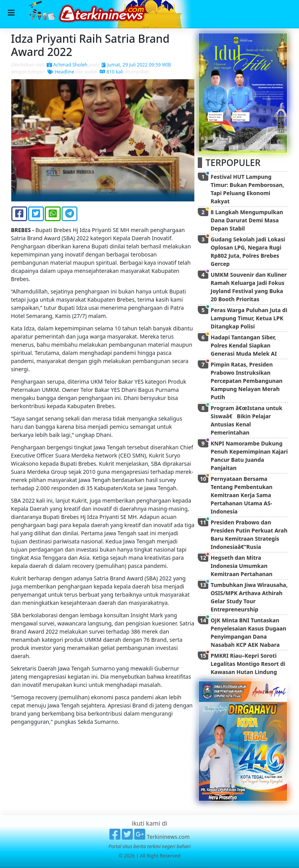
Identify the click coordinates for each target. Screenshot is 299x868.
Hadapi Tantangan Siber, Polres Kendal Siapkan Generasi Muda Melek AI (244, 345)
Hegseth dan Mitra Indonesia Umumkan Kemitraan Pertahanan (242, 566)
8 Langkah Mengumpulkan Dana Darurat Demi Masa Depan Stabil (247, 220)
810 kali (111, 72)
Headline (61, 72)
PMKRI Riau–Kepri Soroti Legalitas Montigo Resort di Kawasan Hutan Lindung (248, 664)
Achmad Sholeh (67, 65)
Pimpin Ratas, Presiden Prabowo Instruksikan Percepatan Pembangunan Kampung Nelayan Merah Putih (247, 381)
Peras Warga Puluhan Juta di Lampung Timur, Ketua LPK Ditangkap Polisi (249, 318)
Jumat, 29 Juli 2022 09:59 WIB (136, 65)
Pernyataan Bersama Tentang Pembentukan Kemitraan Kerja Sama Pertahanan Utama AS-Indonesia (242, 495)
